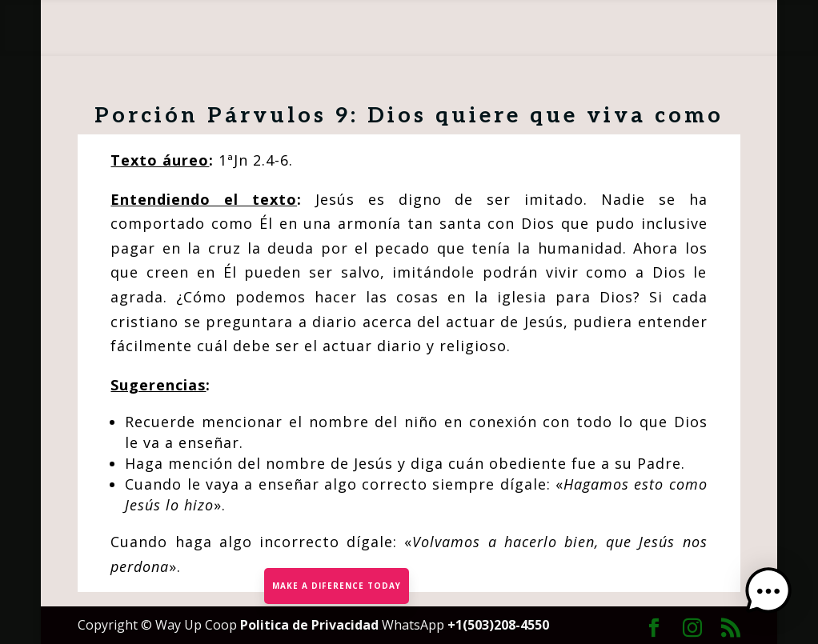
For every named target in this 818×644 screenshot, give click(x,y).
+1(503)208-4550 (498, 625)
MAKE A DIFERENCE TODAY (337, 586)
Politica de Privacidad (311, 625)
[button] (768, 593)
